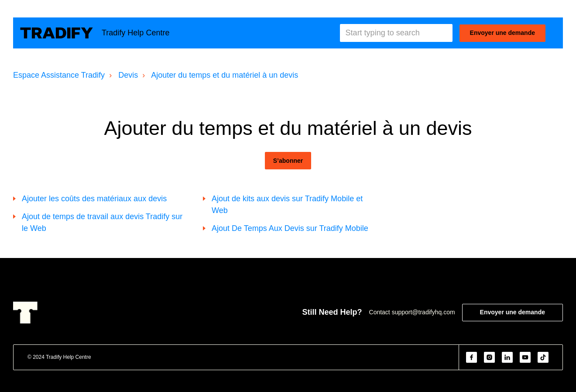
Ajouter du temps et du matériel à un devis (225, 75)
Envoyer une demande (502, 33)
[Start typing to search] (396, 33)
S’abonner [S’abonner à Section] (288, 161)
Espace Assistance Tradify (59, 75)
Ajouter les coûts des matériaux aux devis (94, 199)
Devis (128, 75)
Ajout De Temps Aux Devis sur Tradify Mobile (290, 228)
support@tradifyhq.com (423, 312)
